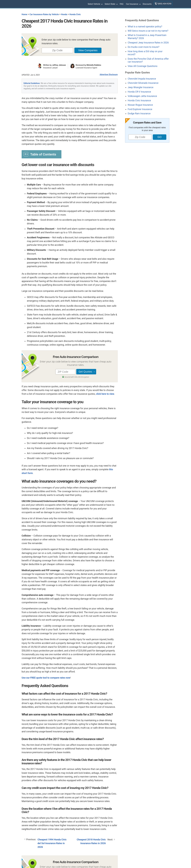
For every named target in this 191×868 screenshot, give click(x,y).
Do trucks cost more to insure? (144, 47)
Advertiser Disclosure (109, 74)
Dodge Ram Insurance (139, 114)
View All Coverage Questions (143, 66)
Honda (64, 14)
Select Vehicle (95, 4)
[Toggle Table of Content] (42, 154)
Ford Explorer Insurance (140, 109)
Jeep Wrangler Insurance (141, 87)
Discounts (147, 4)
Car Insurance (133, 4)
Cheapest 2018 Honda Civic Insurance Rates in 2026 (91, 841)
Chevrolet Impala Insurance (142, 79)
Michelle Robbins (94, 65)
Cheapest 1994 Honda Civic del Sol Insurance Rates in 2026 (52, 843)
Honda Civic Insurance (139, 101)
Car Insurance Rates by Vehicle (44, 14)
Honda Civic (75, 14)
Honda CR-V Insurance (139, 92)
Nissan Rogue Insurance (140, 105)
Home (24, 14)
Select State (111, 4)
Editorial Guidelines (32, 83)
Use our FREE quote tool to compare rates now (46, 678)
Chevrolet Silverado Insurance (143, 83)
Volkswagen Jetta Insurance (142, 96)
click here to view (105, 394)
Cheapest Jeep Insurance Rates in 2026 (148, 43)
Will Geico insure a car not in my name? (148, 31)
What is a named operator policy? (145, 27)
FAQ (122, 4)
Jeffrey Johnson (59, 65)
